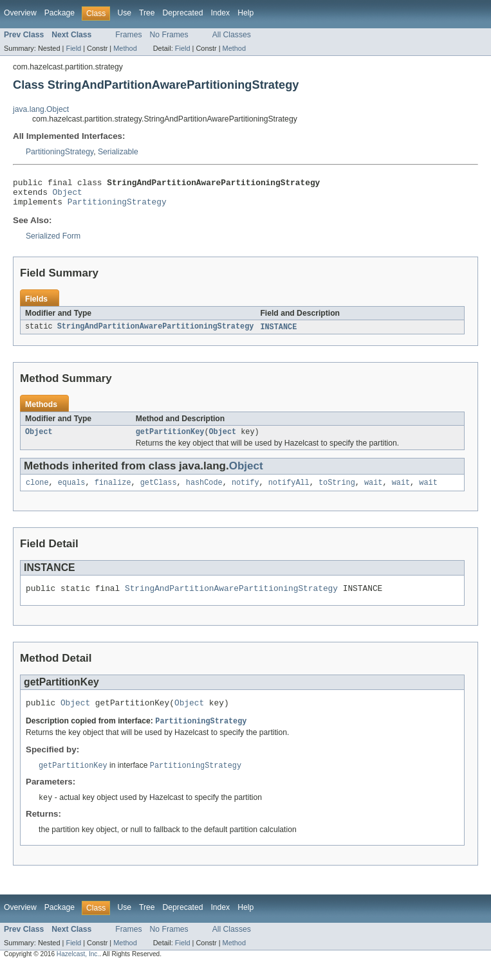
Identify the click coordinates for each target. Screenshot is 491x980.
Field (73, 48)
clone (37, 491)
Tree (147, 13)
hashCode (204, 491)
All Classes (232, 35)
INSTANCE (278, 333)
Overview (20, 13)
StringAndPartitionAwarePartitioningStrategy (156, 333)
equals (72, 491)
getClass (159, 491)
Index (220, 13)
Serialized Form (53, 242)
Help (245, 13)
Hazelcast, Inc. (78, 969)
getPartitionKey (170, 439)
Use (124, 13)
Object (68, 195)
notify (245, 491)
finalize (113, 491)
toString (337, 491)
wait (373, 491)
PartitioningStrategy (60, 152)
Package (60, 13)
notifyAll (289, 491)
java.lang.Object (41, 109)
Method (125, 48)
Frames (128, 35)
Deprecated (183, 13)
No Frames (169, 35)
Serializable (118, 152)
